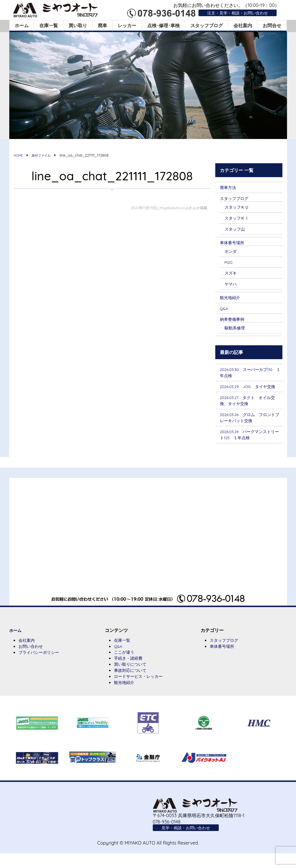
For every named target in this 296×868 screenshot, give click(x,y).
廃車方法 (229, 187)
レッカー (127, 25)
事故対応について (133, 684)
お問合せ (272, 25)
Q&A (225, 311)
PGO (229, 264)
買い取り (78, 25)
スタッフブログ (207, 25)
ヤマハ (231, 286)
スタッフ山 (236, 230)
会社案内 (243, 25)
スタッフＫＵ (238, 207)
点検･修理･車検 (163, 25)
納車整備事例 (234, 322)
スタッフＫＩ (238, 219)
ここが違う (126, 665)
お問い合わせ (32, 659)
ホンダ (231, 253)
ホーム (22, 25)
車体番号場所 (234, 244)
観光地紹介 (231, 300)
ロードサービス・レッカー (142, 690)
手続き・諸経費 (130, 671)
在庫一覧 (49, 25)
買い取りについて (133, 677)
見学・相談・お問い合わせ (189, 842)
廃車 (102, 25)
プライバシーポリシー (42, 665)
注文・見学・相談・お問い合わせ (233, 13)
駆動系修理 (236, 331)
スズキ (231, 275)
